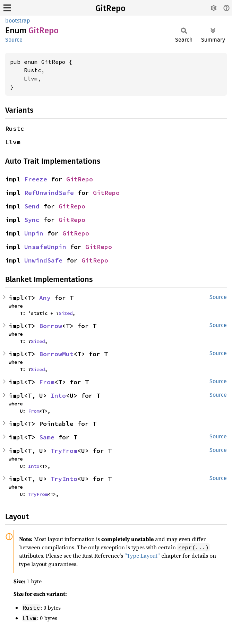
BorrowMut (56, 354)
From (47, 382)
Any (45, 298)
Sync (32, 220)
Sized (66, 313)
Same (47, 437)
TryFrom (64, 451)
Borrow (51, 326)
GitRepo (110, 8)
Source (14, 40)
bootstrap (18, 21)
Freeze (36, 179)
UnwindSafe (43, 260)
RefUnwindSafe (49, 193)
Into (58, 396)
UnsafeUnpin (45, 247)
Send (32, 206)
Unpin (34, 233)
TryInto (64, 479)
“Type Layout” (142, 556)
